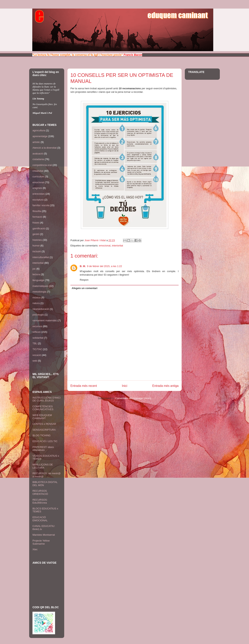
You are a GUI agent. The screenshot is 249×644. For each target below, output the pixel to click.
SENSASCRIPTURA (44, 430)
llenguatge (38, 280)
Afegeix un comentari (85, 288)
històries (37, 240)
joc (34, 269)
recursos (37, 326)
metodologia (39, 292)
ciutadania (38, 159)
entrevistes (39, 194)
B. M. (83, 266)
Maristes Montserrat (44, 535)
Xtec (35, 549)
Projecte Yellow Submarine (41, 542)
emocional (105, 246)
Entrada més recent (84, 386)
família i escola (41, 205)
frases (36, 223)
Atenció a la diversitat (45, 148)
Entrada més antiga (165, 386)
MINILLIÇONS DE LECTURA (43, 466)
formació (37, 217)
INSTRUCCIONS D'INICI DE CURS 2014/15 (46, 399)
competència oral (42, 165)
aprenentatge (40, 136)
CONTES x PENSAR (44, 424)
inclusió (37, 251)
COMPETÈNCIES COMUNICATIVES (43, 408)
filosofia (37, 211)
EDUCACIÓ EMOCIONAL (40, 519)
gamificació (39, 228)
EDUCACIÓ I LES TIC (45, 441)
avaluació (38, 154)
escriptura (38, 200)
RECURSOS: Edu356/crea (40, 501)
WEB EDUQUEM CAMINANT (42, 417)
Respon (84, 280)
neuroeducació (41, 309)
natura (36, 303)
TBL (35, 343)
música (36, 297)
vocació (37, 355)
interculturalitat (41, 257)
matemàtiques (40, 286)
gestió (36, 234)
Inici (125, 386)
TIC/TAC (37, 349)
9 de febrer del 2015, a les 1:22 (104, 266)
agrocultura (39, 130)
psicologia (38, 315)
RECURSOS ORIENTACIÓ (40, 492)
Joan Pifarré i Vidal (95, 240)
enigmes (37, 188)
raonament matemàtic (45, 320)
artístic (36, 142)
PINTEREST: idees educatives (43, 449)
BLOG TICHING (42, 435)
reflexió (37, 332)
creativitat (38, 171)
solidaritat (38, 338)
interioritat (117, 246)
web (35, 361)
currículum (38, 177)
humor (36, 246)
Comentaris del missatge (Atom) (133, 398)
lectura (36, 274)
